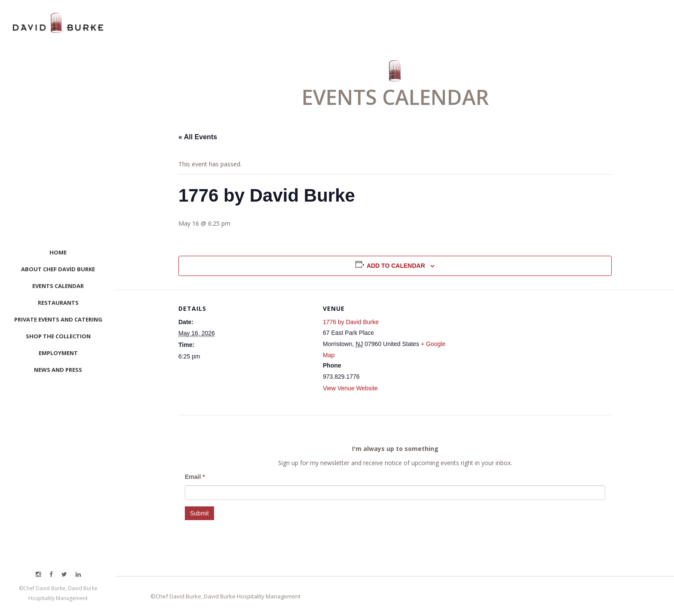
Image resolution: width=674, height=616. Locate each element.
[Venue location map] (513, 349)
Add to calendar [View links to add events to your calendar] (396, 266)
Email (195, 477)
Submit (199, 513)
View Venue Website (350, 388)
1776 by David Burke (351, 322)
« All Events (198, 137)
